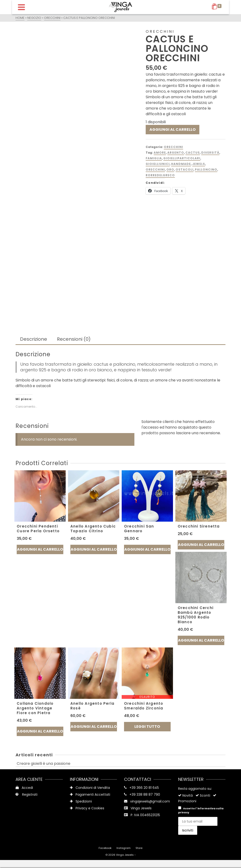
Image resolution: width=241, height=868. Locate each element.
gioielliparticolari (182, 158)
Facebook (105, 848)
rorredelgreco (160, 175)
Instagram (124, 848)
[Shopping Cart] (217, 7)
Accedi (24, 788)
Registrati (26, 794)
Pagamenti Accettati (90, 794)
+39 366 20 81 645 (144, 788)
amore (160, 153)
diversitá (210, 153)
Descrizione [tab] (34, 339)
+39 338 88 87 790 (145, 794)
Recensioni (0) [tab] (74, 339)
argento (176, 153)
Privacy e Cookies (87, 808)
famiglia (154, 158)
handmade (181, 164)
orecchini (155, 170)
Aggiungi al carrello (173, 129)
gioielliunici (158, 164)
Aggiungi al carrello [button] (40, 549)
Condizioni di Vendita (90, 788)
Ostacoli (185, 170)
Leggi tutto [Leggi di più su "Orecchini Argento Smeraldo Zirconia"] (147, 727)
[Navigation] (21, 7)
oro (170, 170)
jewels (199, 164)
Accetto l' (201, 810)
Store (139, 848)
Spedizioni (81, 801)
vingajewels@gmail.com (150, 801)
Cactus (193, 153)
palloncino (206, 170)
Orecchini (173, 147)
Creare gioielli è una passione (44, 764)
